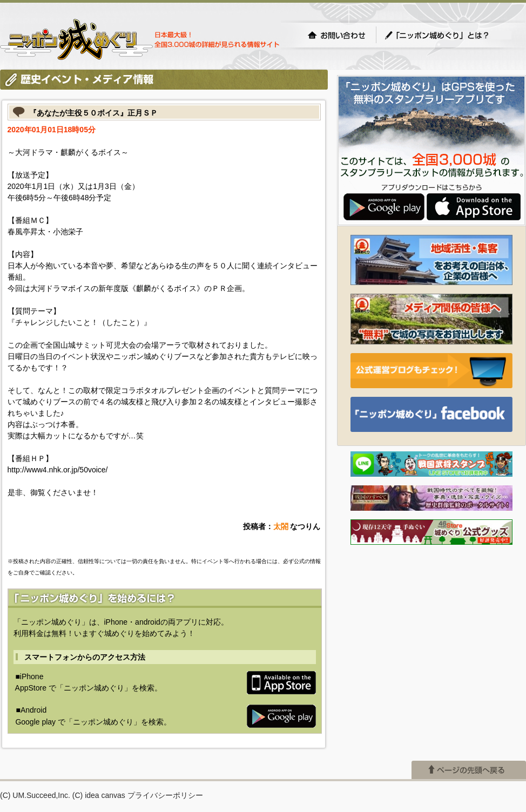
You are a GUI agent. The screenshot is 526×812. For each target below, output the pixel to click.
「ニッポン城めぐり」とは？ (448, 35)
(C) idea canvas (99, 795)
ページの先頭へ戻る (469, 770)
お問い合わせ (336, 35)
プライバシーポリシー (165, 795)
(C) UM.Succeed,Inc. (35, 795)
